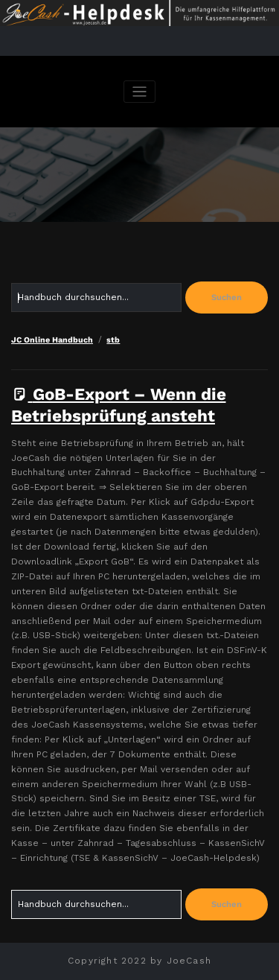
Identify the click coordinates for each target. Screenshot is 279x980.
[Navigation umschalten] (139, 92)
